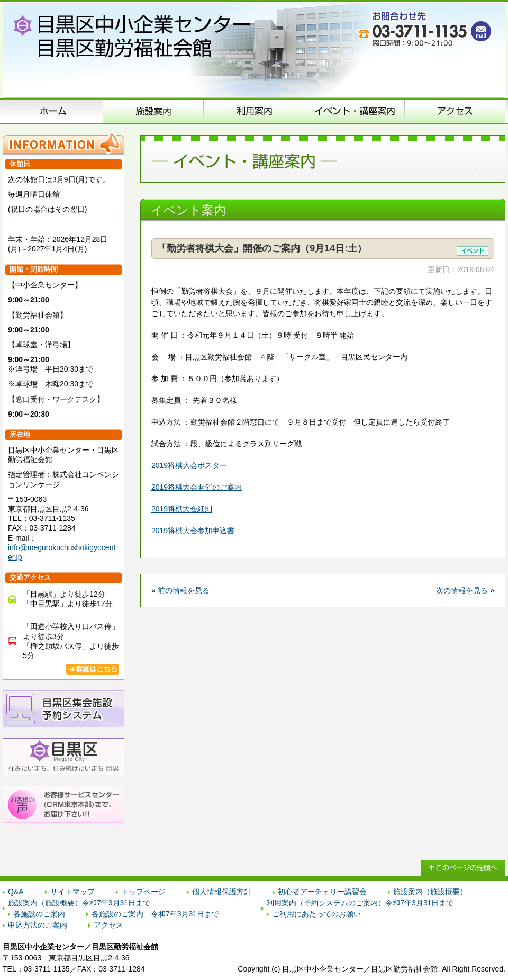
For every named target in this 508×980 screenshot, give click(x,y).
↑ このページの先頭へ (463, 868)
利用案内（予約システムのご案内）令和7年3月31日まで (360, 903)
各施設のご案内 (39, 914)
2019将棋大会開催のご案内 (197, 487)
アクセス (455, 111)
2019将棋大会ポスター (189, 465)
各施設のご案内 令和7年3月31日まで (155, 914)
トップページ (143, 892)
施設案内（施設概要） (153, 111)
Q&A (16, 892)
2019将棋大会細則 (182, 509)
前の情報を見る (184, 590)
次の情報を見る (462, 590)
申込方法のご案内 (254, 111)
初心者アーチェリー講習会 (322, 892)
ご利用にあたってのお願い (316, 914)
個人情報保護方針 (222, 892)
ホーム (53, 111)
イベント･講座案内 (355, 111)
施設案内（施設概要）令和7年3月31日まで (79, 903)
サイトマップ (72, 892)
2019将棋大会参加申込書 (193, 531)
